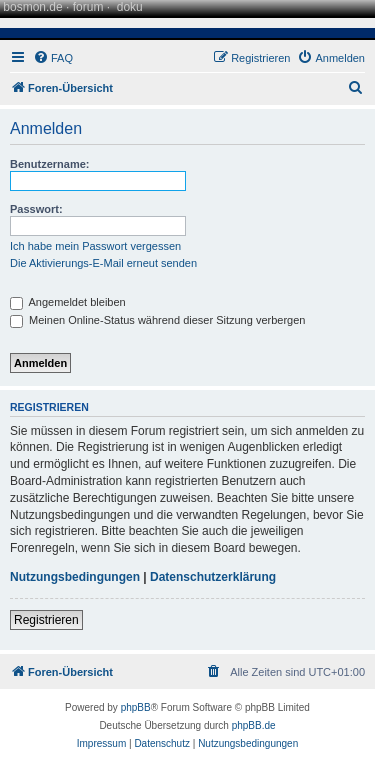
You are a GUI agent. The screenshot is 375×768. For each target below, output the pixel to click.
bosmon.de (32, 7)
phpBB (136, 707)
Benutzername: (49, 164)
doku (130, 7)
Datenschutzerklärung (213, 577)
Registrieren (46, 620)
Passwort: (36, 209)
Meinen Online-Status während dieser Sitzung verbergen (157, 320)
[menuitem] (53, 58)
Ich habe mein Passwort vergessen (95, 246)
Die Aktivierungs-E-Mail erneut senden (103, 263)
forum (88, 7)
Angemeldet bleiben (68, 302)
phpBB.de (254, 725)
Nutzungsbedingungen (75, 577)
